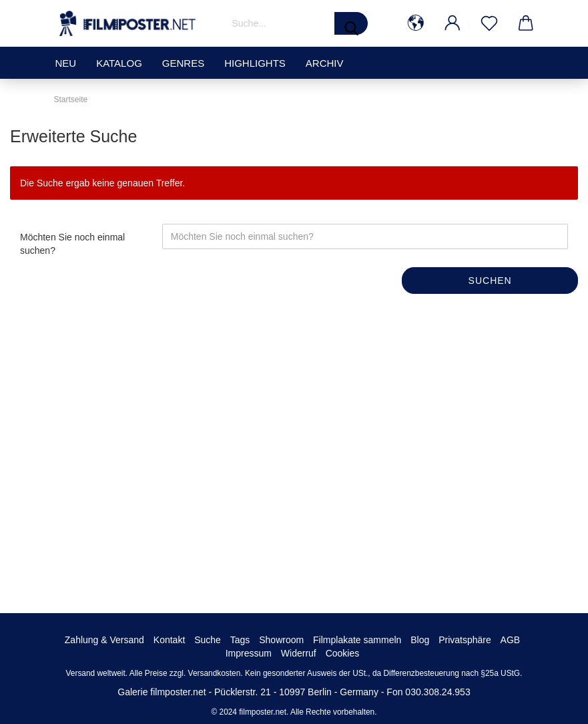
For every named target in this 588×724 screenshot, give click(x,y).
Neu (66, 63)
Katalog (119, 63)
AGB (511, 640)
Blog (420, 640)
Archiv (325, 63)
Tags (240, 640)
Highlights (255, 63)
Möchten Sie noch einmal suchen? (72, 244)
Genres (183, 63)
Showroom (281, 640)
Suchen (490, 281)
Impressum (249, 653)
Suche (208, 640)
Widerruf (299, 653)
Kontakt (169, 640)
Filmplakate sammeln (357, 640)
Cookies (343, 653)
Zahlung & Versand (104, 640)
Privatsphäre (465, 640)
